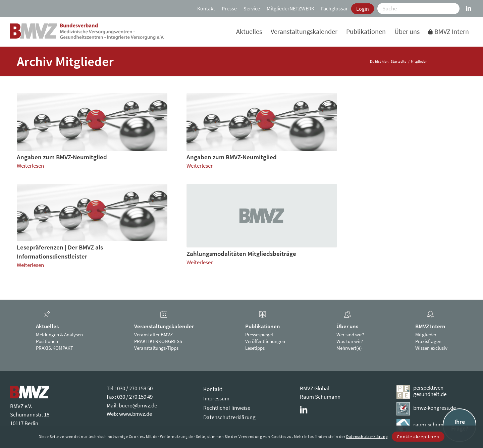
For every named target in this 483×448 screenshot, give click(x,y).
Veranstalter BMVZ (153, 334)
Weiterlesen (30, 166)
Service (252, 8)
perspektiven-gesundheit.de (430, 391)
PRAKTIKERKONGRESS (158, 341)
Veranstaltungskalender (164, 326)
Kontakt (206, 8)
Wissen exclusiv (431, 348)
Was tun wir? (350, 341)
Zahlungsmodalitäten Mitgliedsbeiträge (241, 254)
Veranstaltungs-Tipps (156, 348)
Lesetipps (255, 348)
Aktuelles (47, 326)
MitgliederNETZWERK (290, 8)
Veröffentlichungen (265, 341)
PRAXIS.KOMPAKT (55, 348)
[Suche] (418, 9)
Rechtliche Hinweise (227, 408)
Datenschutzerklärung (229, 417)
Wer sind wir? (350, 334)
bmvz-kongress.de (435, 408)
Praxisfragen (428, 341)
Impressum (216, 398)
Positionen (47, 341)
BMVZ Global (315, 388)
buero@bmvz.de (138, 405)
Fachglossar (334, 8)
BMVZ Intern (430, 326)
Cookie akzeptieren (418, 437)
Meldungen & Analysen (59, 334)
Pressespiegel (259, 334)
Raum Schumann (320, 397)
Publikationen (263, 326)
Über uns (347, 326)
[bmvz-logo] (87, 32)
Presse (229, 8)
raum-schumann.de (436, 425)
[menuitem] (206, 8)
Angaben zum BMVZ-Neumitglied (62, 157)
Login (363, 9)
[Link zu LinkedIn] (468, 5)
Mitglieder (426, 334)
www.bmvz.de (136, 414)
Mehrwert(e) (349, 348)
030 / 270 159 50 (135, 388)
